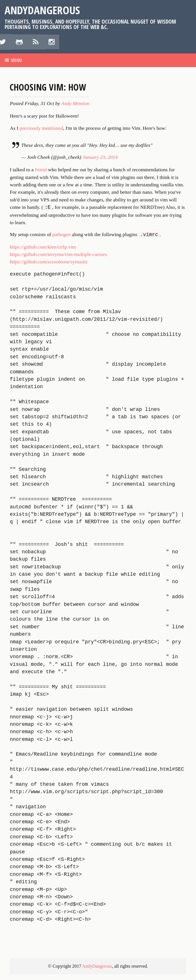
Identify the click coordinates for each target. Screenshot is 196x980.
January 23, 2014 (100, 369)
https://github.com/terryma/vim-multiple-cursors (58, 466)
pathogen (62, 447)
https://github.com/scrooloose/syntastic (49, 474)
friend (41, 381)
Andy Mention (75, 315)
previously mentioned (41, 340)
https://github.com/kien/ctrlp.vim (43, 458)
